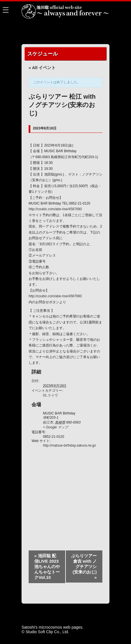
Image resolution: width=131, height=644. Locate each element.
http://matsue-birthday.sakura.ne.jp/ (69, 445)
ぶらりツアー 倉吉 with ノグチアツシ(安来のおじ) (84, 566)
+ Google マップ (55, 427)
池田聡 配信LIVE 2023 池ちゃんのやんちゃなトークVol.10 (47, 566)
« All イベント (42, 68)
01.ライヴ (50, 395)
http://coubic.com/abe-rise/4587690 (55, 209)
